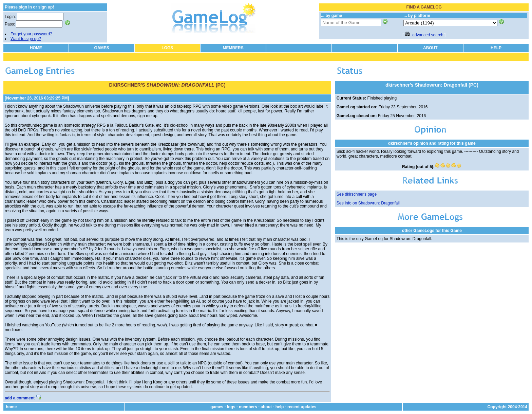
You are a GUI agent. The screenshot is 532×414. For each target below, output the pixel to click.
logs (231, 407)
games (217, 407)
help (280, 407)
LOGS (167, 48)
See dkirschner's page (357, 194)
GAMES (102, 48)
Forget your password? (31, 34)
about (266, 407)
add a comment (23, 398)
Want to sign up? (26, 39)
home (11, 407)
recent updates (302, 407)
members (248, 407)
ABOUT (430, 48)
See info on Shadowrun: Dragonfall (368, 203)
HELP (496, 48)
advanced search (428, 35)
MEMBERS (233, 48)
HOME (36, 48)
